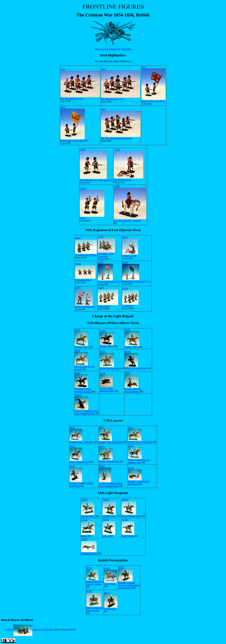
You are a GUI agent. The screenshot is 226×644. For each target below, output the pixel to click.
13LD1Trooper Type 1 (88, 508)
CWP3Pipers (92, 203)
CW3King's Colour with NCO (154, 84)
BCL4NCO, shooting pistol (79, 454)
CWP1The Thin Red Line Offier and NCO (96, 165)
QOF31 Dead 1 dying (130, 247)
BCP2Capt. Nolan (111, 576)
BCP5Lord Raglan (111, 601)
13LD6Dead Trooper (128, 528)
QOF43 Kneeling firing (85, 272)
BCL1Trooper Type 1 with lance (82, 435)
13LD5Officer (109, 528)
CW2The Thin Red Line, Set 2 (120, 84)
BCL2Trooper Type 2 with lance (111, 435)
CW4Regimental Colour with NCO (74, 124)
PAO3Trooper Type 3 (132, 338)
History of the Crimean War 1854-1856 (113, 49)
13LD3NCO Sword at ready (131, 508)
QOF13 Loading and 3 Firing (86, 247)
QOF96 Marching (130, 297)
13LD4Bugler (88, 528)
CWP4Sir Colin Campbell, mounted (130, 203)
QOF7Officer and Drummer (85, 297)
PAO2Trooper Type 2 (107, 338)
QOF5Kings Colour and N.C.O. (110, 272)
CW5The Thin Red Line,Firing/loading (121, 124)
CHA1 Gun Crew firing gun (30, 629)
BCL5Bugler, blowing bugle (109, 454)
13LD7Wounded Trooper (89, 546)
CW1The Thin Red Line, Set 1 (80, 84)
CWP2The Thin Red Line (128, 165)
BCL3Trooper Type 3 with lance (140, 435)
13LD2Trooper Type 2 (110, 508)
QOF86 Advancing (108, 297)
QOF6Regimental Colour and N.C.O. (137, 272)
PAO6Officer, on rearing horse (136, 360)
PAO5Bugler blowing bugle (110, 360)
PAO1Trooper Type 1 (82, 338)
